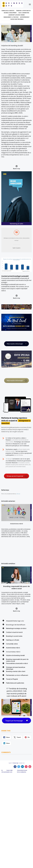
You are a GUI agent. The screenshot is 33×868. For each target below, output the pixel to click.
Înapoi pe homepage (17, 720)
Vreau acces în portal (17, 476)
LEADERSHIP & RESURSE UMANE (16, 15)
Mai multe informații (17, 344)
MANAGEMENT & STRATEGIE (11, 17)
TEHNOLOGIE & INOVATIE (8, 11)
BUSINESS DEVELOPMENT (10, 13)
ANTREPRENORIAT (25, 17)
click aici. (18, 494)
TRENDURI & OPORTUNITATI (23, 11)
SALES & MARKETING (24, 13)
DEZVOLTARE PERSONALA (17, 19)
